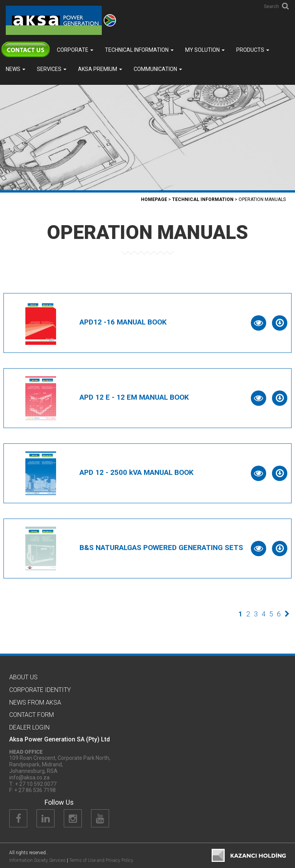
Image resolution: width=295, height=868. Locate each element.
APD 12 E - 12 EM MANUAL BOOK (134, 397)
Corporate (75, 50)
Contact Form (31, 715)
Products (253, 50)
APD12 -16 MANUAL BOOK (123, 322)
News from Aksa (35, 702)
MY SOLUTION (205, 50)
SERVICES (52, 69)
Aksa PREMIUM (100, 69)
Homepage (154, 199)
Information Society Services (37, 860)
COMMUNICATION (158, 69)
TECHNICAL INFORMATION (139, 50)
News (16, 69)
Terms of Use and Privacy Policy (101, 860)
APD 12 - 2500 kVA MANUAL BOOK (137, 472)
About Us (23, 677)
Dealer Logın (29, 727)
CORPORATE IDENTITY (40, 690)
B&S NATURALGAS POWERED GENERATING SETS (161, 548)
